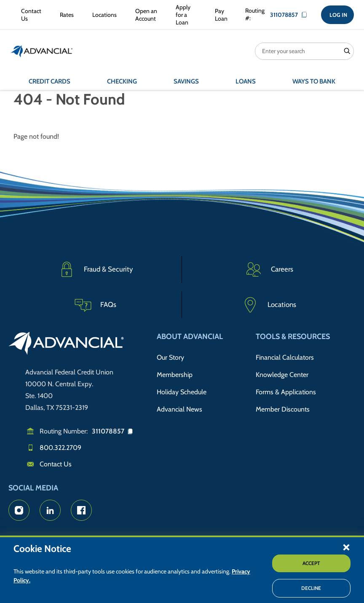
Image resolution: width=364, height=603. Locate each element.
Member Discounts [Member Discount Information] (283, 409)
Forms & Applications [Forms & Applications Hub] (286, 392)
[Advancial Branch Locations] (103, 15)
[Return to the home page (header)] (42, 51)
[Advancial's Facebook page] (81, 510)
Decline (311, 588)
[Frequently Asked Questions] (95, 305)
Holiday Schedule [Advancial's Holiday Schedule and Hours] (182, 392)
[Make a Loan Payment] (219, 15)
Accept (311, 563)
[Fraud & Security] (95, 269)
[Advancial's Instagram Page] (19, 510)
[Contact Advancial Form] (29, 15)
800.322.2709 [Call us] (60, 448)
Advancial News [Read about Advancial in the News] (179, 409)
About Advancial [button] (190, 336)
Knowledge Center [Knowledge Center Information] (282, 375)
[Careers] (269, 269)
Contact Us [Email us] (56, 464)
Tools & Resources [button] (293, 336)
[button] (346, 547)
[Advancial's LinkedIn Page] (50, 510)
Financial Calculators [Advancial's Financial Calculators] (285, 357)
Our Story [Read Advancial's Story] (170, 357)
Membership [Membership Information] (175, 375)
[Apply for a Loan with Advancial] (184, 15)
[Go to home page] (66, 345)
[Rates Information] (65, 15)
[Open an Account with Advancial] (145, 15)
